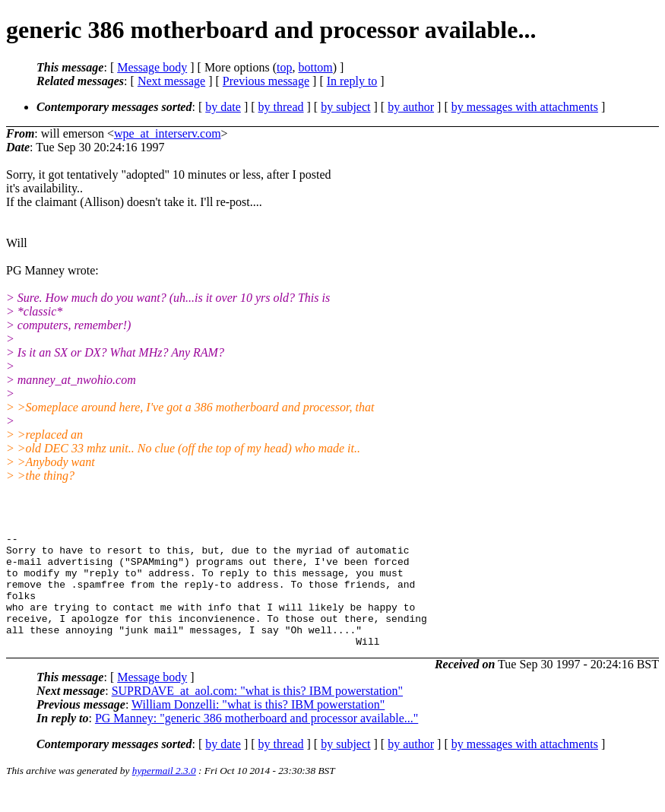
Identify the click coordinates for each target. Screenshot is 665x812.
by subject (345, 107)
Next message (171, 81)
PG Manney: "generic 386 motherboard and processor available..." (256, 741)
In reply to (352, 81)
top (284, 67)
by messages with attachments (525, 107)
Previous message (266, 81)
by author (411, 107)
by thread (281, 107)
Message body (152, 67)
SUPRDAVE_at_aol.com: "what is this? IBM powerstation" (257, 714)
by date (223, 107)
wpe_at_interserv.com (168, 133)
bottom (315, 67)
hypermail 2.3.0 (164, 793)
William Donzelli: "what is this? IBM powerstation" (258, 727)
